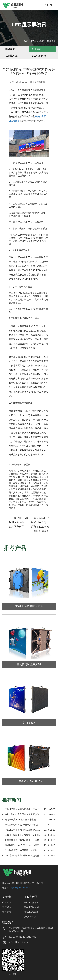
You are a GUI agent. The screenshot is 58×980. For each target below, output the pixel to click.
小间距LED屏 (30, 916)
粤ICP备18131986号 (21, 888)
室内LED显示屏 (31, 907)
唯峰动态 (10, 49)
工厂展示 (7, 907)
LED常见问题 (39, 56)
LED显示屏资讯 (38, 41)
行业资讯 (51, 41)
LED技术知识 (12, 56)
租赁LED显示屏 (31, 912)
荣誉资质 (7, 912)
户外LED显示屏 (31, 902)
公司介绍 (7, 902)
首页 (26, 41)
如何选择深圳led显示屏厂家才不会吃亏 (19, 522)
